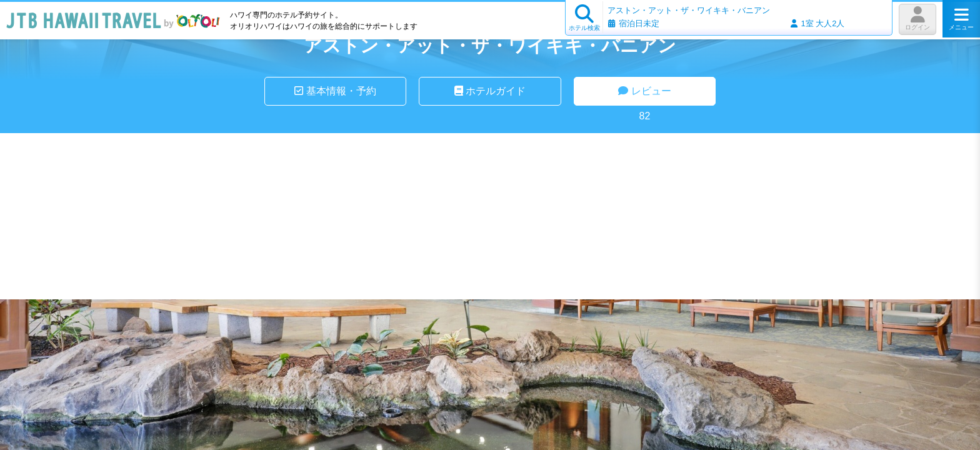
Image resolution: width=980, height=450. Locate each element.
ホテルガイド (490, 91)
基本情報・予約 (335, 91)
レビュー (644, 91)
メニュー (961, 19)
